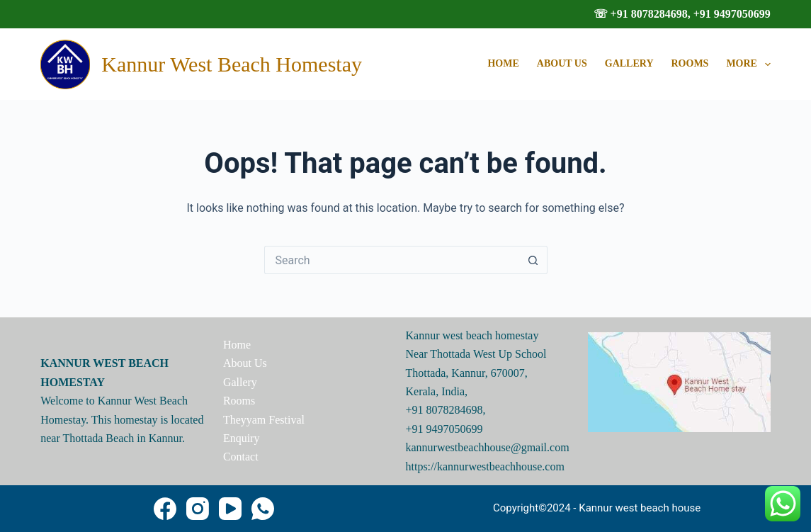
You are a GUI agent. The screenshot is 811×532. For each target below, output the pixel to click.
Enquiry (242, 438)
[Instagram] (198, 509)
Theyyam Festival (264, 420)
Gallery (629, 63)
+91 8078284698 (444, 410)
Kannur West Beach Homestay (232, 64)
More (748, 64)
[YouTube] (230, 509)
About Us (562, 63)
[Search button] (533, 260)
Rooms (690, 63)
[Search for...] (392, 260)
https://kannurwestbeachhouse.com (485, 466)
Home (503, 63)
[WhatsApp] (263, 509)
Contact (241, 457)
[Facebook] (165, 509)
